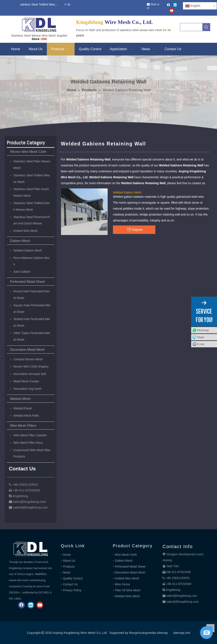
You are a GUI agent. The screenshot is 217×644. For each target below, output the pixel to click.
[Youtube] (172, 11)
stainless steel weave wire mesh (141, 30)
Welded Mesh (20, 399)
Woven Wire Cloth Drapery (31, 366)
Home (67, 555)
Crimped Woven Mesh (28, 359)
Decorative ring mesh (27, 389)
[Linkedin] (175, 5)
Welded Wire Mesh (127, 596)
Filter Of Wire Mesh (128, 590)
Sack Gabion (22, 272)
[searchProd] (191, 27)
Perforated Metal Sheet (27, 282)
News (67, 572)
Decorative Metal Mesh (27, 350)
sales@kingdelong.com (182, 596)
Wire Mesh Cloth (126, 555)
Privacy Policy (72, 590)
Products (69, 567)
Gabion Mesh (20, 241)
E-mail (201, 344)
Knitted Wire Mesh (25, 231)
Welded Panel (23, 408)
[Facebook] (169, 5)
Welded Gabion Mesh (28, 250)
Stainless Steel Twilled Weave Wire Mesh (38, 4)
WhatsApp (203, 330)
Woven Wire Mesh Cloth (28, 152)
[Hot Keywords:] (206, 27)
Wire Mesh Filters (23, 426)
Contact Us (70, 584)
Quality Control (73, 578)
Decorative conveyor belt (30, 374)
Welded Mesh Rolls (26, 416)
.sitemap (162, 633)
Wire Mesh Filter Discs (28, 443)
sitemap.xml (182, 633)
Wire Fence (122, 584)
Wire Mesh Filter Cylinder (30, 435)
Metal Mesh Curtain (26, 381)
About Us (69, 561)
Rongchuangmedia (142, 633)
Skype (201, 337)
